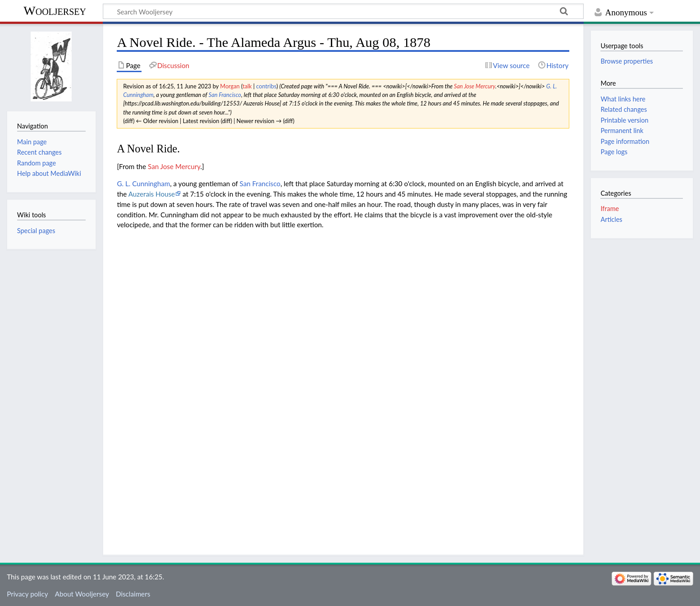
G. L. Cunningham (143, 184)
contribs (266, 86)
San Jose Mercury (475, 86)
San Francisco (225, 95)
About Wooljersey (82, 594)
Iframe (610, 209)
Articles (611, 219)
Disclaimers (133, 594)
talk (247, 86)
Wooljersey (55, 11)
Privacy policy (27, 594)
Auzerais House (152, 194)
